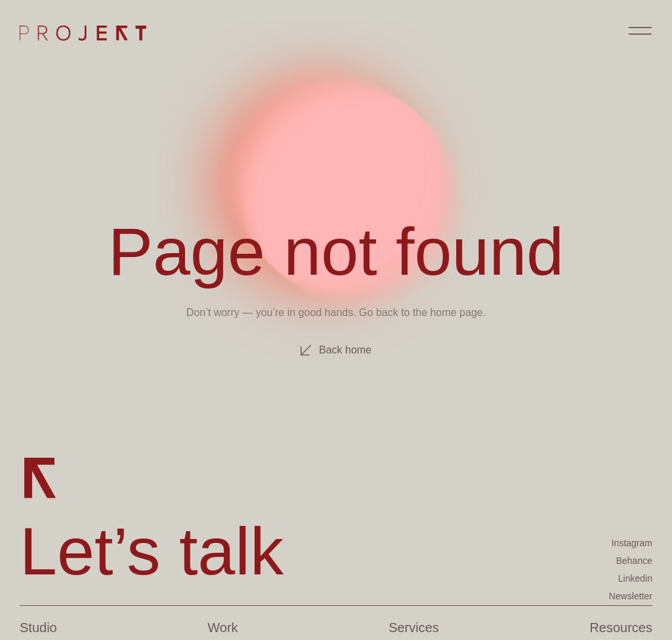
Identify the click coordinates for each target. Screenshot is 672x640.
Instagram (632, 543)
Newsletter (631, 596)
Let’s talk (152, 551)
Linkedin (635, 578)
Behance (634, 561)
